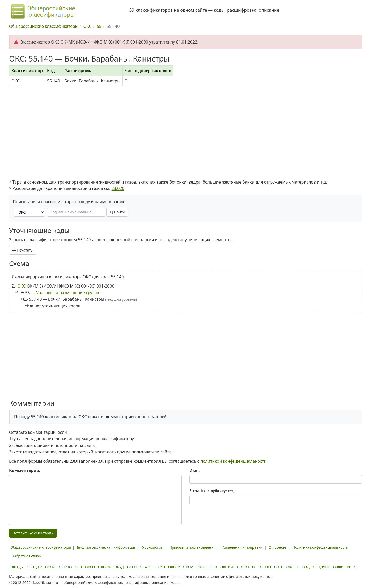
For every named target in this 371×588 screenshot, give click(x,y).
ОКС (21, 286)
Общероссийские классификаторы (41, 547)
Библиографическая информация (106, 547)
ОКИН (160, 567)
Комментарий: (25, 470)
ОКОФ (50, 567)
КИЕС (351, 567)
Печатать (23, 250)
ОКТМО (65, 567)
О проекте (277, 547)
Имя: (195, 470)
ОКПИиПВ (229, 567)
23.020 (118, 188)
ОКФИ (338, 567)
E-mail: (212, 491)
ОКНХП (265, 567)
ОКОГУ (174, 567)
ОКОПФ (105, 567)
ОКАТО (146, 567)
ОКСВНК (248, 567)
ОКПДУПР (321, 567)
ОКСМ (188, 567)
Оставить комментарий (33, 533)
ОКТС (279, 567)
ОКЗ (78, 567)
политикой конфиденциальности (234, 461)
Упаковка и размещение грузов (68, 293)
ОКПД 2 (17, 567)
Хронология (153, 547)
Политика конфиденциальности (320, 547)
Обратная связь (27, 556)
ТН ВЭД (303, 567)
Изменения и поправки (242, 547)
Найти (117, 212)
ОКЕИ (132, 567)
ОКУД (119, 567)
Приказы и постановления (192, 547)
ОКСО (90, 567)
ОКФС (202, 567)
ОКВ (213, 567)
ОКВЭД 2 (34, 567)
